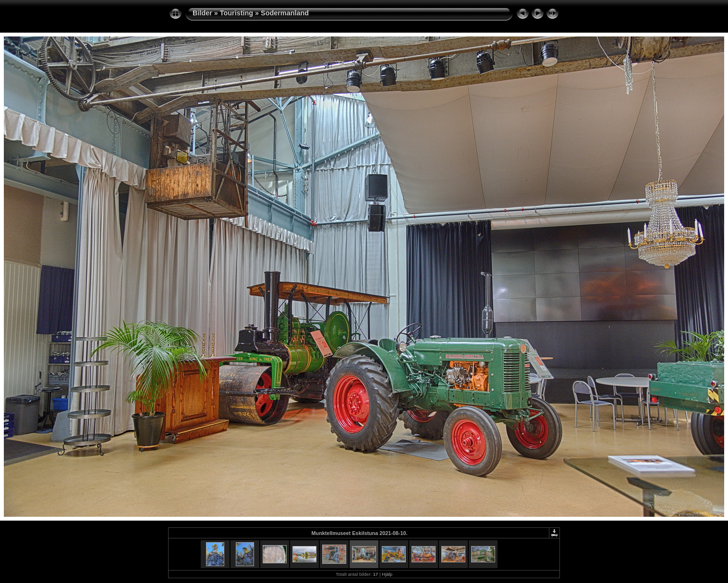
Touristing (237, 13)
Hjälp (387, 574)
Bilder (202, 13)
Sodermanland (285, 13)
